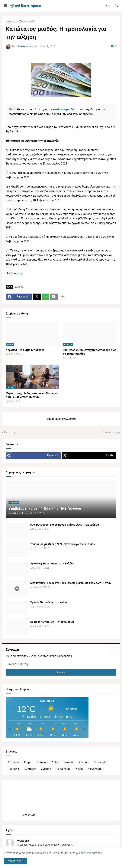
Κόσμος (84, 762)
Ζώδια (55, 762)
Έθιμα (28, 762)
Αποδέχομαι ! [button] (16, 861)
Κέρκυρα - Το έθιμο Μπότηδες (25, 350)
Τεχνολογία (63, 769)
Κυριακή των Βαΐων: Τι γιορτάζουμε (52, 622)
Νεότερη (10, 432)
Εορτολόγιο (29, 815)
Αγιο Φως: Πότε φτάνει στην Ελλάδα (52, 564)
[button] (5, 6)
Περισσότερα (94, 853)
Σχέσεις (46, 769)
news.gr (18, 273)
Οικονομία (100, 762)
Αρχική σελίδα (14, 22)
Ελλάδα (30, 22)
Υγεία (79, 769)
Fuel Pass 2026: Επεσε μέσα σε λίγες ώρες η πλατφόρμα (65, 525)
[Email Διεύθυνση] (61, 664)
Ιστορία (69, 762)
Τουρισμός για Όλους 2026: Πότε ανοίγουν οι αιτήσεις (63, 544)
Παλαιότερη (111, 432)
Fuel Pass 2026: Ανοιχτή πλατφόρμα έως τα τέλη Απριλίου (90, 352)
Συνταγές (30, 769)
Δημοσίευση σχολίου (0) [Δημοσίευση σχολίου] (61, 419)
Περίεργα (13, 769)
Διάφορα (13, 762)
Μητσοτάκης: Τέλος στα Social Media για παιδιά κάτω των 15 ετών (32, 395)
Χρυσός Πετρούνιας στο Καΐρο (49, 602)
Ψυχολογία (95, 769)
